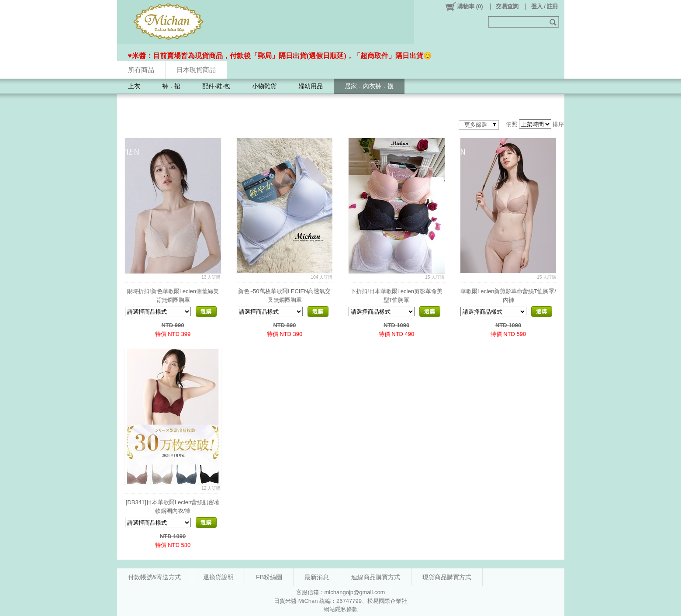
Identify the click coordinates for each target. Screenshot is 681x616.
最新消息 (317, 577)
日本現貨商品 (196, 70)
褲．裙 (171, 86)
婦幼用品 (311, 86)
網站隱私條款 (341, 609)
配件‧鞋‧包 (216, 86)
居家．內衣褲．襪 (369, 86)
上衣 (134, 86)
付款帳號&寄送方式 (155, 577)
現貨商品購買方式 (447, 577)
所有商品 (141, 70)
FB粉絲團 (269, 577)
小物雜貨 (264, 86)
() (464, 7)
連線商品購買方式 (376, 577)
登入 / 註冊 (545, 6)
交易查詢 (507, 6)
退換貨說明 (218, 577)
